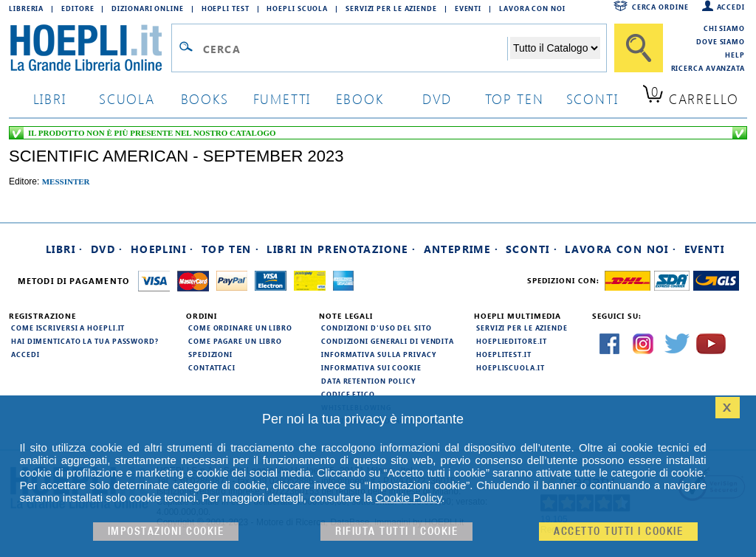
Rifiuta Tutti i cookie (396, 532)
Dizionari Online (147, 8)
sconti (592, 98)
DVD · (107, 249)
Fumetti (282, 98)
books (205, 98)
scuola (127, 98)
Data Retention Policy (368, 381)
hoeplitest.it (504, 354)
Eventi (468, 8)
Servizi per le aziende (391, 8)
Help (735, 55)
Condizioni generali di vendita (388, 341)
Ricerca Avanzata (708, 68)
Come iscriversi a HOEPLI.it (68, 328)
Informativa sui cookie (371, 367)
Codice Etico (348, 394)
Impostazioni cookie (166, 532)
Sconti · (532, 249)
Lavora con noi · (621, 249)
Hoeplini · (162, 249)
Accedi (731, 7)
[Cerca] (639, 48)
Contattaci (212, 367)
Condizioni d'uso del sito (377, 328)
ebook (360, 98)
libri (50, 98)
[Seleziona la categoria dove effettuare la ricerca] (555, 48)
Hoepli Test (226, 8)
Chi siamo (724, 28)
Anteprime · (461, 249)
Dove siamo (721, 41)
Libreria (26, 8)
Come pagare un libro (235, 341)
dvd (437, 98)
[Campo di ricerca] (355, 49)
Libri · (65, 249)
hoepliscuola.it (511, 367)
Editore (78, 8)
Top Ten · (231, 249)
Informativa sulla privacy (379, 354)
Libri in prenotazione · (341, 249)
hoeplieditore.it (511, 341)
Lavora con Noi (532, 8)
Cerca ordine (660, 7)
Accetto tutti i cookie (618, 532)
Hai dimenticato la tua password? (85, 341)
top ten (515, 98)
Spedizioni (210, 354)
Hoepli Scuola (297, 8)
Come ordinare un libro (240, 328)
